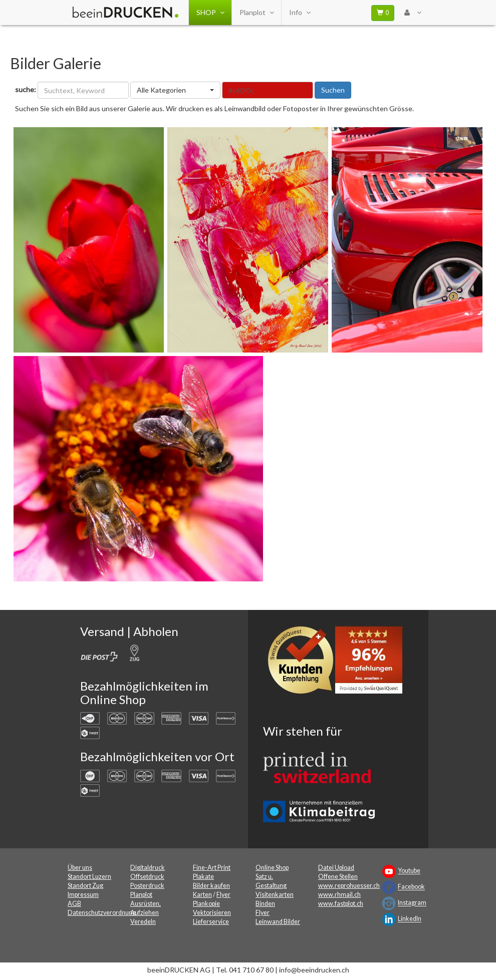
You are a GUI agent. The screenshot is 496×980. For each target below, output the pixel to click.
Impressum (83, 895)
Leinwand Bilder (278, 922)
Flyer (223, 895)
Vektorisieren (212, 913)
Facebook (411, 887)
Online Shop (272, 868)
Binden (265, 904)
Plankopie (206, 904)
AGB (74, 904)
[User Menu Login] (413, 13)
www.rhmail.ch (339, 895)
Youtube (409, 871)
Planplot (257, 13)
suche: (26, 89)
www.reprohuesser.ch (349, 886)
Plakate (203, 877)
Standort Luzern (89, 877)
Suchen (333, 90)
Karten (202, 895)
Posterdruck (147, 886)
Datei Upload (336, 868)
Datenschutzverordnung (102, 913)
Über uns (80, 868)
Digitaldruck (148, 868)
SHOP (210, 13)
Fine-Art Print (212, 868)
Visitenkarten (275, 895)
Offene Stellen (338, 877)
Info (300, 13)
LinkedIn (410, 919)
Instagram (412, 903)
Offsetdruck (147, 877)
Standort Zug (85, 886)
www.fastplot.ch (341, 904)
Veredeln (143, 922)
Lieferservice (211, 922)
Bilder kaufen (211, 886)
